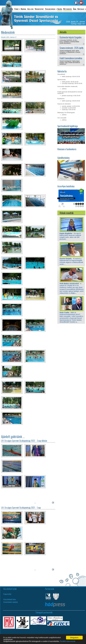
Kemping (23, 9)
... (35, 502)
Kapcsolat (7, 594)
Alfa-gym (30, 9)
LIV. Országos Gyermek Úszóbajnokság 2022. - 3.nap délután (24, 441)
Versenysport (39, 9)
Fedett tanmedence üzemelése (71, 58)
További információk (68, 641)
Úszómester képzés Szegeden (71, 37)
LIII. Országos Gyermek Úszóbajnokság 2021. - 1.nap (21, 508)
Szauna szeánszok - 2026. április (71, 48)
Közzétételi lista (10, 599)
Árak (75, 9)
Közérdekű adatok (11, 602)
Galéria (60, 9)
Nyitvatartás (68, 9)
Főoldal (11, 9)
